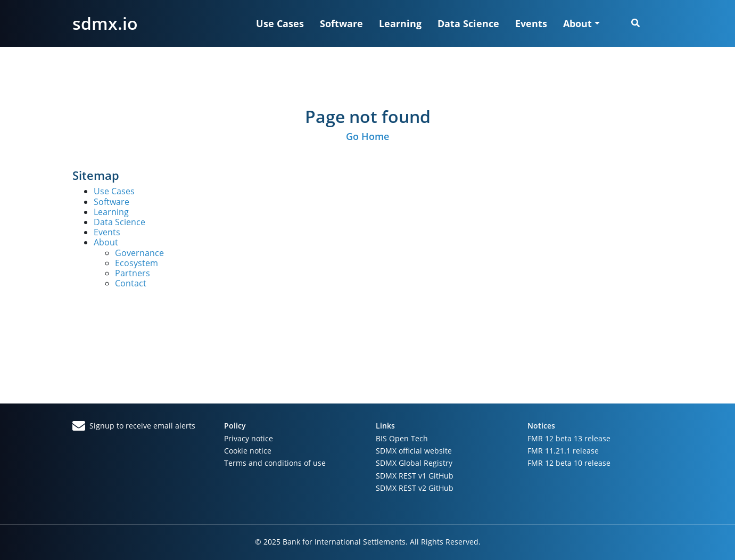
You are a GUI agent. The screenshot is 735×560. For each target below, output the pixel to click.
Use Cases (280, 23)
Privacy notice (249, 438)
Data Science (468, 23)
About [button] (577, 23)
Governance (139, 253)
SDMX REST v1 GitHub (415, 476)
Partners (133, 273)
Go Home (367, 136)
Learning (400, 23)
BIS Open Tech (402, 438)
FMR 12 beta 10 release (569, 463)
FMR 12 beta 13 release (569, 438)
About (106, 242)
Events (531, 23)
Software (341, 23)
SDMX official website (414, 451)
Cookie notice (248, 451)
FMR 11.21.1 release (563, 451)
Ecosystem (137, 263)
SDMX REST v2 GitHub (415, 488)
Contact (131, 283)
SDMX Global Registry (414, 463)
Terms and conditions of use (275, 463)
